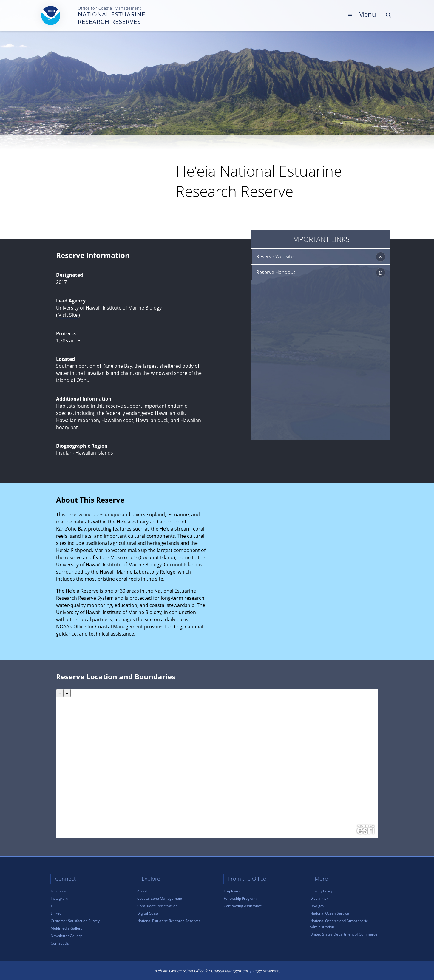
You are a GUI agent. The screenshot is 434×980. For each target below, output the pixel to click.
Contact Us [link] (60, 943)
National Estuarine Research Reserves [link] (169, 921)
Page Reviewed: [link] (267, 971)
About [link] (142, 891)
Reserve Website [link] (321, 257)
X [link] (52, 906)
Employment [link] (234, 891)
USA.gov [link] (317, 906)
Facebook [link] (59, 891)
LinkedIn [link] (58, 913)
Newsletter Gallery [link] (66, 936)
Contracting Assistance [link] (243, 906)
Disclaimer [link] (319, 898)
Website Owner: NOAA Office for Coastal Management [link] (201, 971)
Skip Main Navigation (393, 6)
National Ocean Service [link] (330, 913)
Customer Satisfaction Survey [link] (75, 921)
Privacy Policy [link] (321, 891)
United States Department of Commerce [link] (344, 934)
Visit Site (68, 315)
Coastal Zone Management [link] (160, 898)
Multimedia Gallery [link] (67, 928)
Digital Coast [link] (148, 913)
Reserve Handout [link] (321, 273)
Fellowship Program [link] (240, 898)
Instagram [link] (59, 898)
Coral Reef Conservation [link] (157, 906)
